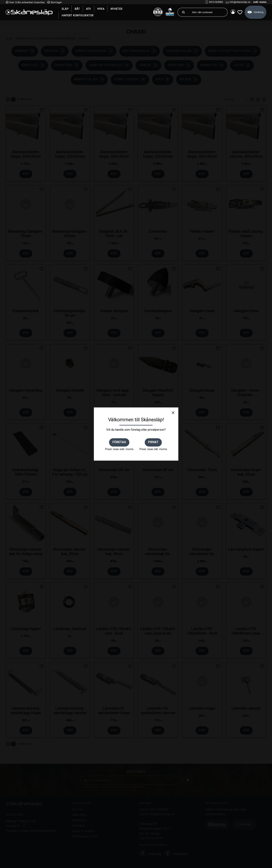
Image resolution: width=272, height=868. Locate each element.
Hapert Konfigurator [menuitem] (78, 15)
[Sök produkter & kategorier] (207, 12)
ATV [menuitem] (89, 9)
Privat (153, 442)
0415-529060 (216, 2)
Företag (119, 442)
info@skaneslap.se (240, 2)
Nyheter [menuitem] (116, 9)
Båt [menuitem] (77, 9)
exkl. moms (260, 2)
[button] (239, 12)
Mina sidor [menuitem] (231, 12)
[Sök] (182, 12)
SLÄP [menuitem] (65, 9)
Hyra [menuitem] (101, 9)
